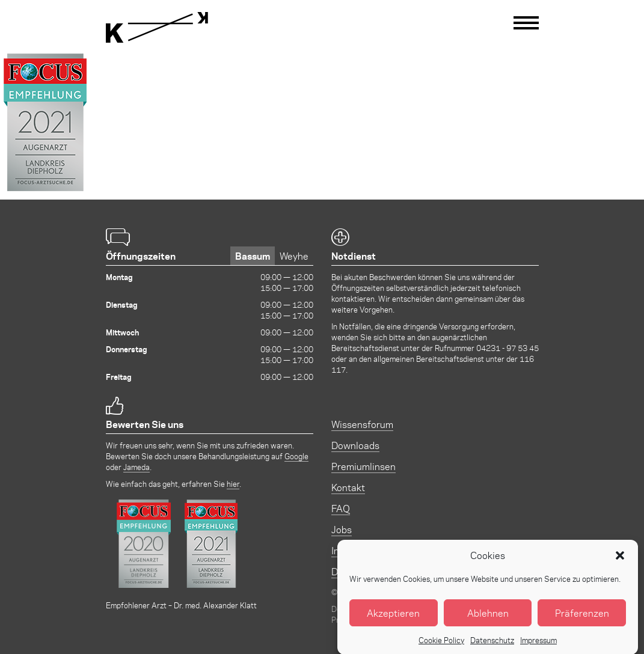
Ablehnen (488, 619)
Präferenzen (582, 619)
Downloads (355, 445)
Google (296, 456)
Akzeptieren (393, 619)
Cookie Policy (441, 646)
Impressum (538, 646)
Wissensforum (362, 424)
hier (233, 484)
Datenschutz (492, 646)
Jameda (136, 467)
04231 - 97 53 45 (508, 348)
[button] (620, 561)
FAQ (341, 508)
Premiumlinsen (363, 466)
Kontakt (348, 487)
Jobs (342, 529)
